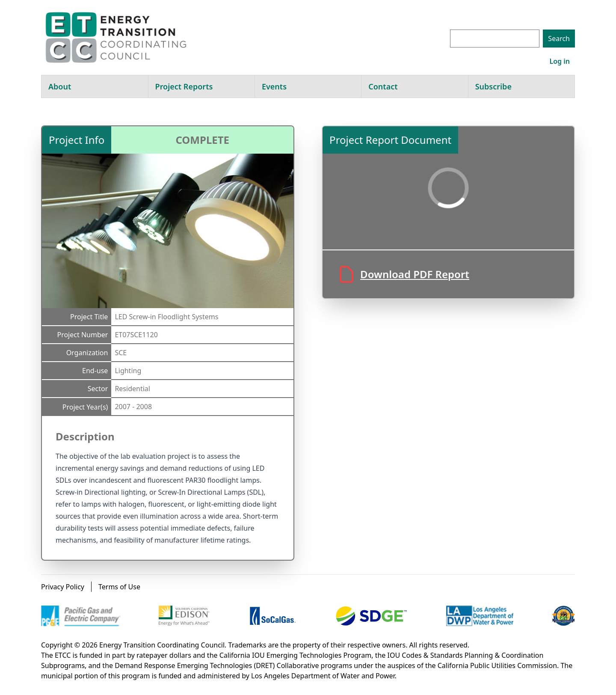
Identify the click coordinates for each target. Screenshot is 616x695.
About (60, 86)
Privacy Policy (63, 587)
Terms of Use (119, 587)
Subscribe (493, 86)
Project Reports (184, 86)
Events (274, 86)
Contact (383, 86)
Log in (560, 61)
